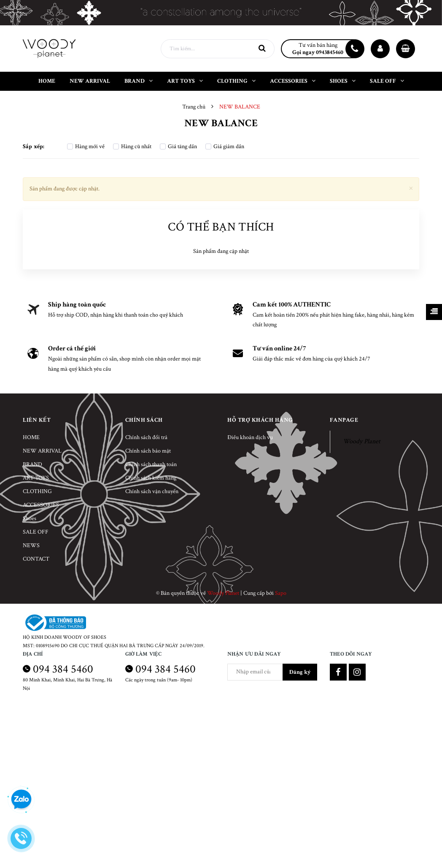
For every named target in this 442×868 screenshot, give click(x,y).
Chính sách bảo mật (148, 451)
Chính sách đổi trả (146, 437)
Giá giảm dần (225, 146)
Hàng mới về (86, 146)
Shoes (30, 518)
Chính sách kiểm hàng (151, 478)
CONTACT (36, 559)
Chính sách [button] (144, 420)
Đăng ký (300, 672)
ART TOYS (36, 478)
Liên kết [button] (37, 420)
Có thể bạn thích (221, 227)
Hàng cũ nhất (132, 146)
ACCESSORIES (41, 505)
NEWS (31, 545)
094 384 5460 (63, 669)
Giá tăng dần (178, 146)
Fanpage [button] (344, 420)
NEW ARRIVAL (42, 451)
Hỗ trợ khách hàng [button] (260, 420)
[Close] (411, 188)
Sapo (281, 593)
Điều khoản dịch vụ (250, 437)
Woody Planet (362, 441)
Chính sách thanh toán (151, 464)
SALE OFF (36, 532)
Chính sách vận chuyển (152, 491)
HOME (31, 437)
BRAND (32, 464)
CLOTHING (37, 491)
